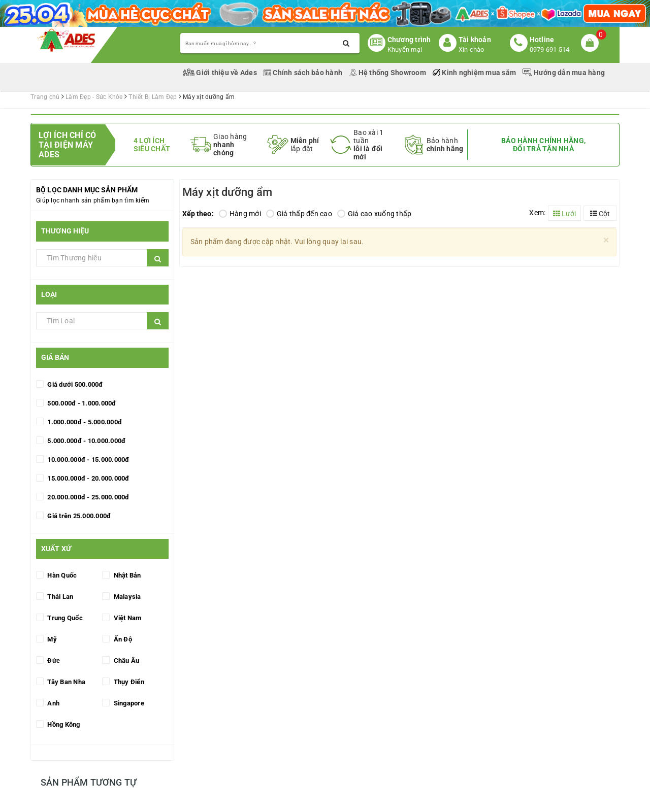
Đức (53, 661)
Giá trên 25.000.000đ (78, 516)
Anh (53, 703)
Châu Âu (125, 661)
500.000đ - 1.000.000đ (81, 403)
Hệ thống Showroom (388, 73)
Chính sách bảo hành (304, 73)
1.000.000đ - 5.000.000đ (84, 422)
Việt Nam (126, 618)
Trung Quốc (64, 618)
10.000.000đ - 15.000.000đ (88, 460)
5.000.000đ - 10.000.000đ (86, 441)
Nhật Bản (126, 575)
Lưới (564, 214)
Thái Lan (59, 597)
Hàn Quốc (61, 575)
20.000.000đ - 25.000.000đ (88, 497)
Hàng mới (240, 214)
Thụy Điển (128, 682)
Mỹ (51, 639)
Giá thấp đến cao (299, 214)
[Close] (606, 240)
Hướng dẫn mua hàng (564, 73)
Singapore (128, 703)
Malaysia (126, 597)
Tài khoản (475, 40)
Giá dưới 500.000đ (74, 384)
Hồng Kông (63, 724)
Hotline (542, 40)
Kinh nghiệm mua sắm (475, 73)
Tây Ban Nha (66, 682)
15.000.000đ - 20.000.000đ (88, 478)
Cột (600, 214)
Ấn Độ (122, 639)
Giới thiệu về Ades (221, 73)
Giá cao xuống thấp (375, 214)
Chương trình (409, 40)
